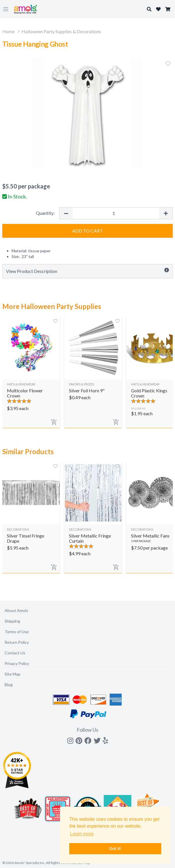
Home (8, 31)
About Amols (16, 610)
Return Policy (17, 642)
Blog (9, 685)
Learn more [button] (82, 834)
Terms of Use (17, 632)
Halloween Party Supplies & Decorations (61, 31)
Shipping (12, 621)
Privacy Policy (17, 663)
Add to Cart (87, 231)
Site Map (12, 674)
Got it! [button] (115, 849)
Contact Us (15, 653)
